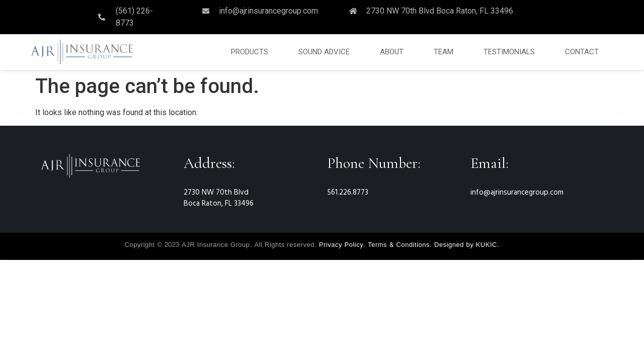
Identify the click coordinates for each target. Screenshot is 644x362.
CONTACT (582, 52)
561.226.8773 (348, 193)
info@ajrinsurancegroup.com (517, 193)
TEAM (444, 52)
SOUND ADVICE (324, 52)
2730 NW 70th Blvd (216, 193)
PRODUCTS (250, 52)
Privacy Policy (341, 245)
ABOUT (392, 52)
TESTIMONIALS (509, 52)
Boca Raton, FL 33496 (219, 204)
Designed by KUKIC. (467, 245)
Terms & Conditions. (400, 245)
